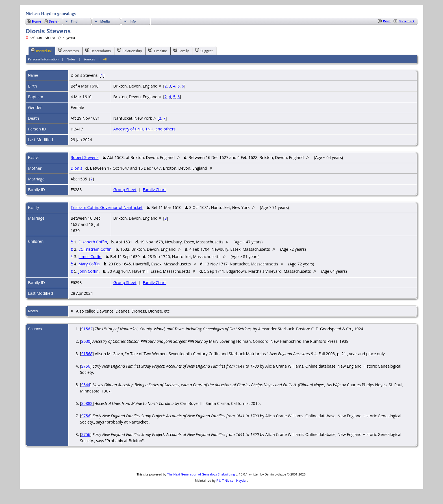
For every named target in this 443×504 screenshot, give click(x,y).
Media (105, 21)
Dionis (76, 168)
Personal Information (43, 59)
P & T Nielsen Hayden (232, 480)
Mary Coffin (89, 264)
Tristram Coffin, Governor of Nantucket (107, 207)
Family (181, 51)
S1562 (87, 329)
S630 (86, 341)
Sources (89, 59)
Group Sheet (125, 190)
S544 (86, 385)
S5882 (87, 403)
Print (387, 21)
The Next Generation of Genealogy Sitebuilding (201, 474)
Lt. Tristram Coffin (95, 249)
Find (74, 21)
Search (54, 21)
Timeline (158, 51)
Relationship (130, 51)
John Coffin (88, 271)
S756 (86, 366)
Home (37, 21)
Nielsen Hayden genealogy (51, 14)
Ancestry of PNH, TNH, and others (144, 129)
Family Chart (154, 190)
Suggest (204, 51)
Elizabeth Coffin (93, 242)
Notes (71, 59)
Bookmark (407, 21)
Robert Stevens (84, 157)
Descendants (98, 51)
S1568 (87, 354)
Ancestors (69, 51)
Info (133, 21)
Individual (41, 51)
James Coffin (90, 257)
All (105, 59)
